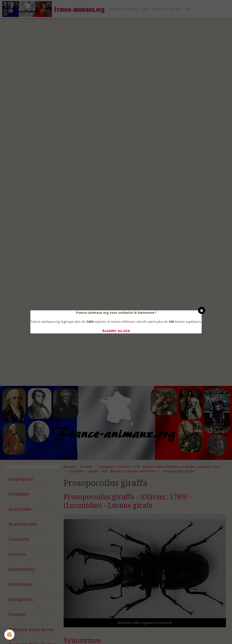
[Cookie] (10, 635)
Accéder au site (116, 331)
